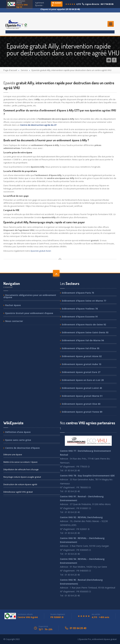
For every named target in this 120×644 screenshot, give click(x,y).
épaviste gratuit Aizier (41, 251)
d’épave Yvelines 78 (80, 309)
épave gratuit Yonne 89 (82, 412)
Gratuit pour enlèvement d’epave (29, 313)
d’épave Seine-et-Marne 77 (84, 301)
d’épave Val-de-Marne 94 (83, 340)
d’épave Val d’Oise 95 (81, 348)
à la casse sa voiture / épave (20, 462)
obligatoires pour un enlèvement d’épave (30, 296)
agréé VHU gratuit (18, 492)
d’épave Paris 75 (78, 293)
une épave (13, 454)
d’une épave (18, 432)
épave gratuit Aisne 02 (82, 356)
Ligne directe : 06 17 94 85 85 (98, 4)
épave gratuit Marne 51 (82, 396)
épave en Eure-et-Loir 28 (83, 380)
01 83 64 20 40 (78, 628)
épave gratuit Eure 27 (81, 372)
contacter (14, 321)
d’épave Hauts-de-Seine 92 (84, 324)
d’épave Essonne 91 (80, 317)
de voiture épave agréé (20, 484)
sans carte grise (18, 440)
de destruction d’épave (22, 448)
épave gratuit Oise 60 (81, 404)
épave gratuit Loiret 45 (82, 388)
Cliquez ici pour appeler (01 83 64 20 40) (60, 9)
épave (13, 305)
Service (24, 70)
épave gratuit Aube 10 (81, 364)
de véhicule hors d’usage (21, 469)
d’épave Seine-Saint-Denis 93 (85, 332)
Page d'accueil (10, 70)
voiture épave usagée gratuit (22, 477)
